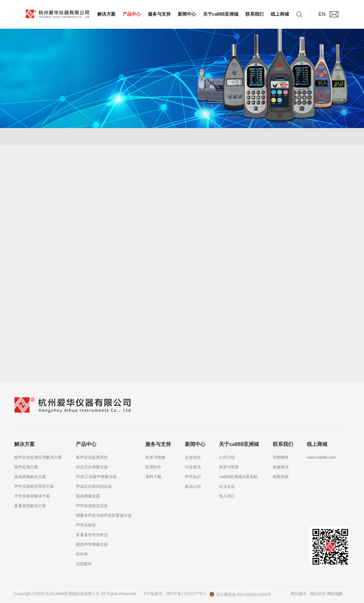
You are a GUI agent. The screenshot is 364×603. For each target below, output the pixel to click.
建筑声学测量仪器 (92, 544)
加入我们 (227, 496)
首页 (27, 140)
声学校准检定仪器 (92, 506)
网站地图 (335, 594)
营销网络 (281, 457)
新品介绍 (193, 486)
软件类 (82, 554)
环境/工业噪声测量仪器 (96, 477)
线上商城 (280, 14)
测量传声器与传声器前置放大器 (104, 515)
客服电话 (281, 467)
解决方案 (106, 14)
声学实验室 (86, 525)
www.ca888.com (321, 457)
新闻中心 (187, 14)
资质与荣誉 (229, 467)
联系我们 (255, 14)
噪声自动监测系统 (92, 457)
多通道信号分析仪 (92, 535)
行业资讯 (193, 467)
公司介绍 (227, 457)
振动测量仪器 (88, 496)
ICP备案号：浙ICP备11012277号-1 (175, 594)
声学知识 (193, 477)
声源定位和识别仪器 (94, 486)
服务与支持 (159, 14)
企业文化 (227, 486)
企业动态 (193, 457)
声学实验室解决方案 (32, 496)
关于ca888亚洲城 (221, 14)
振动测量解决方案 (30, 477)
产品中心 (132, 14)
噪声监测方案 (26, 467)
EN (322, 14)
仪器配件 (84, 564)
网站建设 (299, 594)
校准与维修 (155, 457)
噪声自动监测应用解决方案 (38, 457)
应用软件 (153, 467)
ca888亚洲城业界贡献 (238, 477)
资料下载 (153, 477)
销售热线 (281, 477)
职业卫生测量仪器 (92, 467)
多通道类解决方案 (30, 506)
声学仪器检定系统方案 (34, 486)
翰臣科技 (318, 594)
